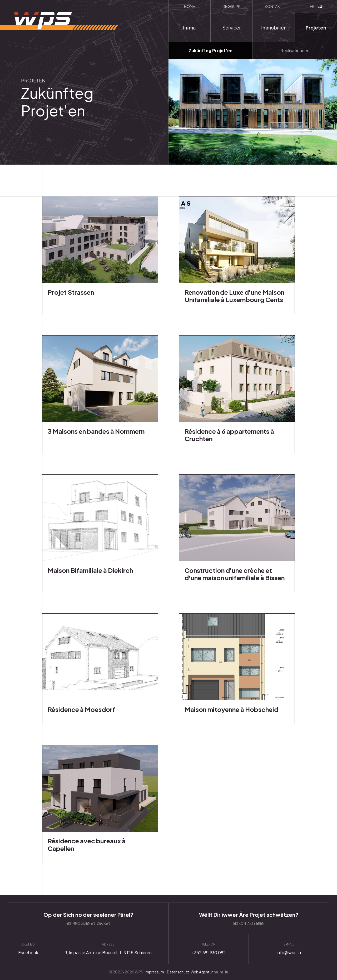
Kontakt (274, 6)
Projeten (316, 28)
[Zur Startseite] (59, 21)
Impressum (154, 972)
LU (320, 6)
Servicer (232, 28)
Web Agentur (202, 972)
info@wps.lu (289, 949)
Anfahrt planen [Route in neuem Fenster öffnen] (108, 949)
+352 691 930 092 (209, 949)
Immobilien (274, 28)
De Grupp (231, 6)
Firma (189, 28)
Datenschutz (178, 972)
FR (312, 6)
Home (189, 6)
